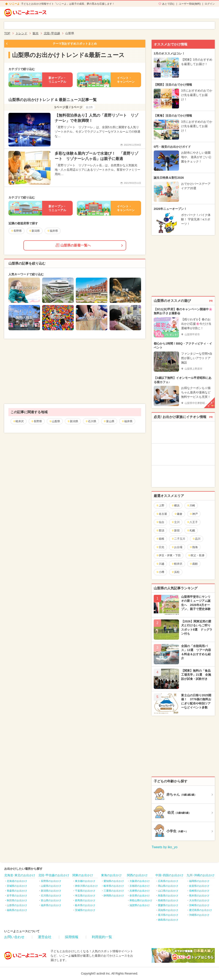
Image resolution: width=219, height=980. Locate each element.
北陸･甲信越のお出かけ (54, 875)
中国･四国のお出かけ (169, 875)
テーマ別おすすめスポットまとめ (75, 44)
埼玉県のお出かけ (85, 896)
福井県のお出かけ (51, 905)
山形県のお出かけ (17, 905)
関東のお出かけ (83, 875)
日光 (160, 547)
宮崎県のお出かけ (199, 905)
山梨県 (55, 421)
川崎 (191, 505)
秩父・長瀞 (196, 555)
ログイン (210, 4)
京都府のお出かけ (140, 886)
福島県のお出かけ (17, 910)
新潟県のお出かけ (51, 891)
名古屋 (162, 514)
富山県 (109, 421)
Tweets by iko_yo (165, 847)
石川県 (91, 421)
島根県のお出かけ (168, 900)
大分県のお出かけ (199, 900)
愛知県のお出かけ (114, 881)
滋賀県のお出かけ (140, 905)
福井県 (127, 421)
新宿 (176, 531)
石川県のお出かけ (51, 896)
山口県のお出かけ (168, 891)
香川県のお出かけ (168, 915)
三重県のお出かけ (114, 891)
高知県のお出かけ (168, 910)
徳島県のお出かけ (168, 920)
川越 (160, 564)
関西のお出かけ (137, 875)
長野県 (36, 421)
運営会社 (45, 937)
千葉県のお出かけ (85, 891)
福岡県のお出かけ (199, 881)
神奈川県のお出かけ (86, 886)
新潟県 (73, 421)
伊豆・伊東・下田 (168, 555)
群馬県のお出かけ (85, 900)
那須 (160, 531)
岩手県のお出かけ (17, 896)
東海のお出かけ (111, 875)
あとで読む (168, 4)
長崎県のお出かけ (199, 891)
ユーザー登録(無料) (190, 4)
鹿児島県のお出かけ (200, 910)
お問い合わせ (14, 937)
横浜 (176, 505)
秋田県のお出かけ (17, 900)
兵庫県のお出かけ (140, 891)
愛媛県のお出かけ (168, 905)
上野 (160, 505)
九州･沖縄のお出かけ (201, 875)
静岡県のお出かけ (114, 896)
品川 (196, 539)
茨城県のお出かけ (85, 910)
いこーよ (15, 4)
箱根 (160, 539)
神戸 (194, 514)
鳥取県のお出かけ (168, 896)
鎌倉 (178, 514)
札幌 (191, 531)
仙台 (160, 522)
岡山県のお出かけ (168, 886)
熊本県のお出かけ (199, 896)
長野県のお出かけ (51, 881)
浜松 (176, 572)
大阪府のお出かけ (140, 881)
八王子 (192, 522)
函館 (194, 564)
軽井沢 (18, 421)
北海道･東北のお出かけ (20, 875)
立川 (176, 522)
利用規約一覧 (102, 937)
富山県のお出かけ (51, 900)
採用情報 (72, 937)
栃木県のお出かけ (85, 905)
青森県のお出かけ (17, 891)
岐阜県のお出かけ (114, 886)
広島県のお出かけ (168, 881)
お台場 (177, 547)
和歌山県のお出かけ (141, 900)
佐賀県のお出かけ (199, 886)
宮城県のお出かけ (17, 886)
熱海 (194, 547)
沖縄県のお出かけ (199, 915)
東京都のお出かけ (85, 881)
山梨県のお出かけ (51, 886)
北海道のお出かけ (17, 881)
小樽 (160, 572)
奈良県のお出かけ (140, 896)
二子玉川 (178, 539)
